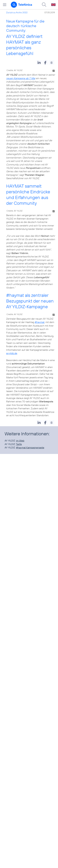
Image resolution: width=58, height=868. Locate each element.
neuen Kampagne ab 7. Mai (21, 78)
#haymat (15, 295)
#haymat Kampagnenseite (30, 447)
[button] (39, 62)
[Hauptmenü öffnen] (5, 5)
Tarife (19, 444)
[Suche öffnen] (44, 5)
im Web (20, 441)
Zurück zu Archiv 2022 (17, 12)
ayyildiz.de (12, 353)
